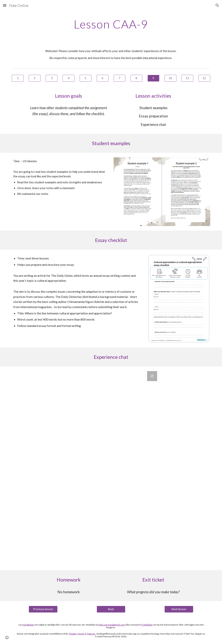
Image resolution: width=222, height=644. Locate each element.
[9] (153, 78)
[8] (137, 78)
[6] (103, 78)
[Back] (111, 609)
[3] (52, 78)
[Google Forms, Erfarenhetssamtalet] (111, 468)
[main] (111, 24)
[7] (120, 78)
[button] (5, 5)
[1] (18, 78)
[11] (187, 78)
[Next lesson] (179, 609)
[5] (86, 78)
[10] (170, 78)
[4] (69, 78)
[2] (35, 78)
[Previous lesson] (43, 609)
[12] (204, 78)
